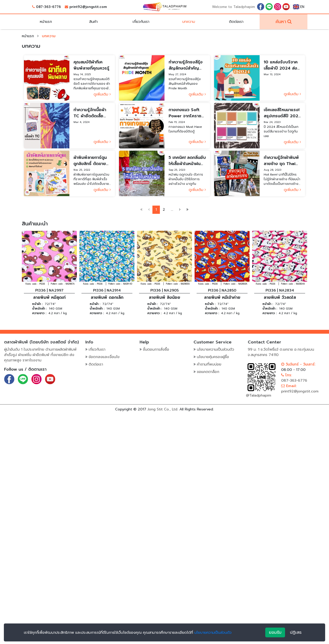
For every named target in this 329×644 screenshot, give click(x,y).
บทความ (189, 22)
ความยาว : (39, 313)
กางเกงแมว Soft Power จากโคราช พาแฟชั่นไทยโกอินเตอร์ (185, 113)
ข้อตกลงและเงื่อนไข (104, 357)
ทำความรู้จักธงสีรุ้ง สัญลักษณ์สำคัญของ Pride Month (186, 65)
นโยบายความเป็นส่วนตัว (216, 349)
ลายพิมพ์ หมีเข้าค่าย (222, 297)
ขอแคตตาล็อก (208, 372)
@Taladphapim (259, 395)
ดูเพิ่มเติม (102, 94)
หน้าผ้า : (37, 304)
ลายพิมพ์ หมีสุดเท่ (49, 297)
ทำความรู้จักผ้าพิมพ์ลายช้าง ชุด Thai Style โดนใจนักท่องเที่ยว (282, 161)
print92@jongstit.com (88, 7)
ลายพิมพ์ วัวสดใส (280, 297)
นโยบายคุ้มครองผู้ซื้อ (213, 357)
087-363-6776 (48, 7)
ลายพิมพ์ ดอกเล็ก (107, 297)
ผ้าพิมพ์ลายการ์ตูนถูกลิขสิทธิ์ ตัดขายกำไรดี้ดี (90, 161)
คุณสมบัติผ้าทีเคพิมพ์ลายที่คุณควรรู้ (91, 65)
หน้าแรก (46, 22)
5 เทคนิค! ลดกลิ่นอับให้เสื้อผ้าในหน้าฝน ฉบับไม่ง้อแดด (187, 161)
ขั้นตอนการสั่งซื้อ (156, 349)
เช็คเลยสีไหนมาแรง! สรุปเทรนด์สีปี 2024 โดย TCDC (282, 113)
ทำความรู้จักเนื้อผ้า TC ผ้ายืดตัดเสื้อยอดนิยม (90, 113)
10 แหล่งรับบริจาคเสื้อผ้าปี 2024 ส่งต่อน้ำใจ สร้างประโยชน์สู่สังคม (281, 65)
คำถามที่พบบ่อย (209, 364)
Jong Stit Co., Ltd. (163, 409)
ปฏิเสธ (296, 632)
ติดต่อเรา (236, 22)
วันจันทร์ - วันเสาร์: (298, 364)
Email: (289, 386)
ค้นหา (281, 22)
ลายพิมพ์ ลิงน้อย (164, 297)
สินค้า (93, 22)
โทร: (287, 375)
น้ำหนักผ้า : (39, 309)
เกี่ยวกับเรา (141, 22)
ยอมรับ (275, 632)
